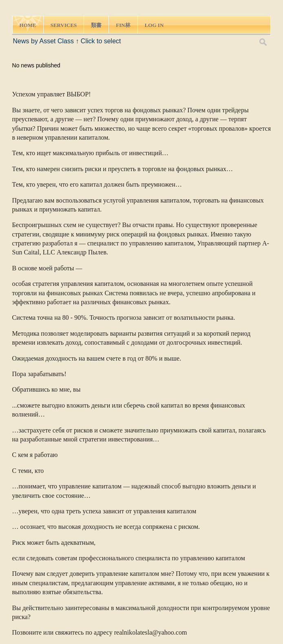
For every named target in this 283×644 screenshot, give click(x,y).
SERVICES (64, 25)
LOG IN (154, 25)
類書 (96, 25)
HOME (28, 25)
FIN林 (123, 25)
